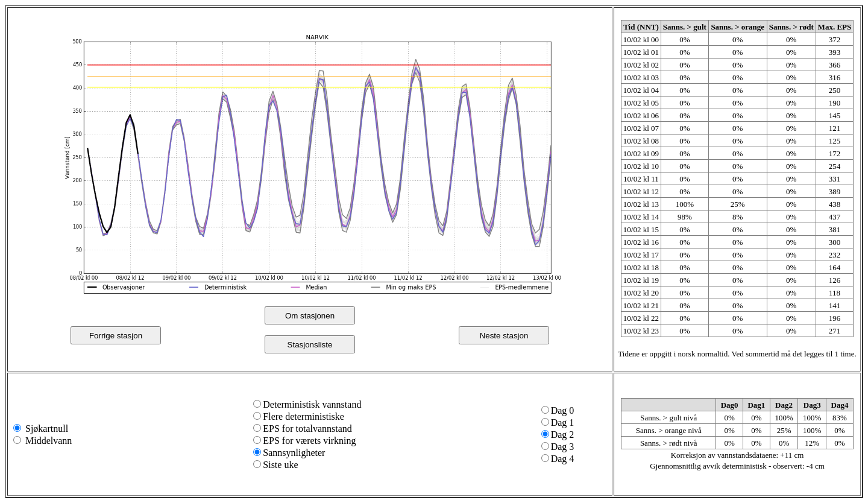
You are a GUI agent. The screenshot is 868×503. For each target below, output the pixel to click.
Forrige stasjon (116, 336)
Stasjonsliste (310, 345)
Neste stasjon (504, 336)
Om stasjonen (310, 316)
